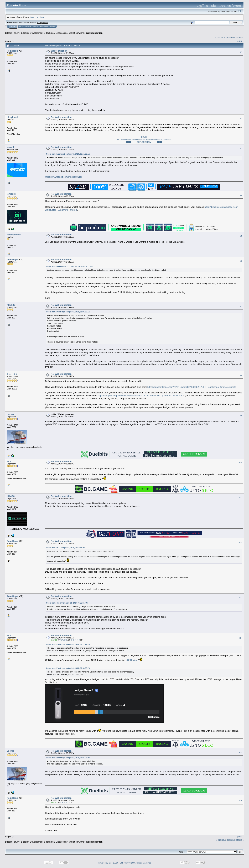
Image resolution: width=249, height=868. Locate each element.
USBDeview (132, 660)
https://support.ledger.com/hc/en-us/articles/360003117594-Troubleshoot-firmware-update (192, 387)
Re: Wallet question (61, 117)
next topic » (237, 38)
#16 (241, 800)
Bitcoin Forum (12, 33)
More (53, 27)
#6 (241, 261)
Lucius (10, 414)
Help (21, 27)
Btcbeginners (14, 235)
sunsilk (11, 147)
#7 (241, 306)
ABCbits (64, 640)
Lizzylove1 (12, 117)
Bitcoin (25, 33)
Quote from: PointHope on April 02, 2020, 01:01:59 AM (68, 312)
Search (28, 27)
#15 (241, 752)
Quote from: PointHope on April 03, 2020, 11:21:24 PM (68, 644)
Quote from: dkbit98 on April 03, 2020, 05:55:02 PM (67, 603)
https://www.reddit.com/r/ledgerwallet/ (64, 177)
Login (36, 27)
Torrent (45, 23)
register (40, 17)
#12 (241, 542)
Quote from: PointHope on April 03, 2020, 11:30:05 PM (68, 668)
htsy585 (11, 305)
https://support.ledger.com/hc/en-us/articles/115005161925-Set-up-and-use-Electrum (140, 396)
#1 (241, 52)
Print (240, 41)
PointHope (12, 51)
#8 (241, 375)
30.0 (39, 23)
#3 (241, 149)
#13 (241, 598)
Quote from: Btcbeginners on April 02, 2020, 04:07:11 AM (69, 266)
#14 (241, 638)
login (32, 17)
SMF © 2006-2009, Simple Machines (136, 863)
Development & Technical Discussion (48, 33)
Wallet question (94, 33)
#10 (241, 463)
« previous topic (223, 38)
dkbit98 (11, 496)
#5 (241, 236)
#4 (241, 195)
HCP (9, 461)
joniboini (11, 194)
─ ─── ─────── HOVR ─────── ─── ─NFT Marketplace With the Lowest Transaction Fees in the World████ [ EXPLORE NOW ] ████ (144, 140)
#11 (241, 497)
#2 (241, 119)
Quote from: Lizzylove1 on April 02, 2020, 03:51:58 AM (68, 154)
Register (44, 27)
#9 (241, 416)
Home (13, 27)
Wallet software (76, 33)
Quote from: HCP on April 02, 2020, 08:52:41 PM (66, 548)
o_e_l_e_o (12, 374)
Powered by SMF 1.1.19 (108, 863)
